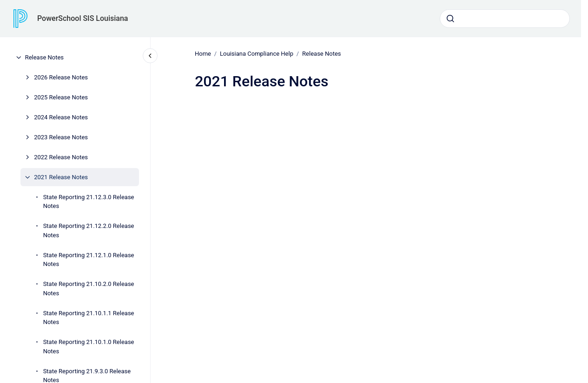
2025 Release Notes (61, 97)
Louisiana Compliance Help (257, 54)
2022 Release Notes (61, 157)
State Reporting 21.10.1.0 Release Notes (89, 347)
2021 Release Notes (61, 177)
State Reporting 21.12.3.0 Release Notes (89, 202)
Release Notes (44, 57)
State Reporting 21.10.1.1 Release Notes (89, 318)
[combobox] (505, 19)
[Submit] (450, 19)
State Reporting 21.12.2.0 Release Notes (89, 230)
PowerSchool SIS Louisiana (83, 18)
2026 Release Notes (61, 77)
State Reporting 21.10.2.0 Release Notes (89, 289)
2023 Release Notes (61, 137)
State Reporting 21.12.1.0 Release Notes (89, 260)
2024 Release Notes (61, 117)
